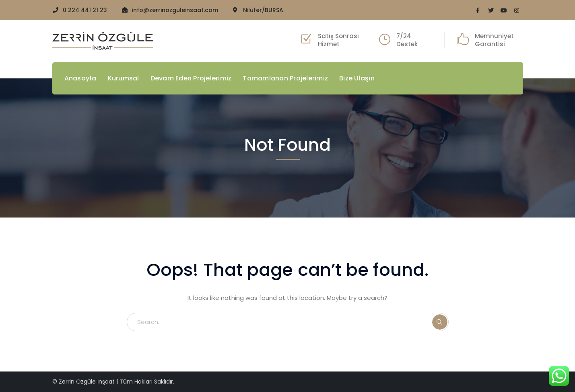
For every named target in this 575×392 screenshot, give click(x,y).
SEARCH (440, 322)
